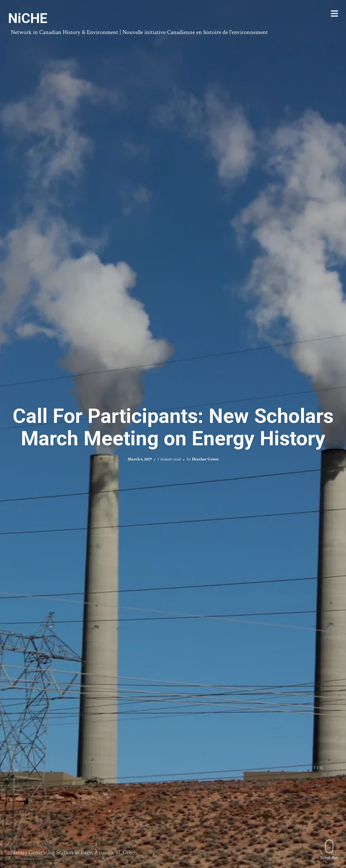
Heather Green (205, 459)
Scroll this (329, 850)
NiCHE (28, 18)
